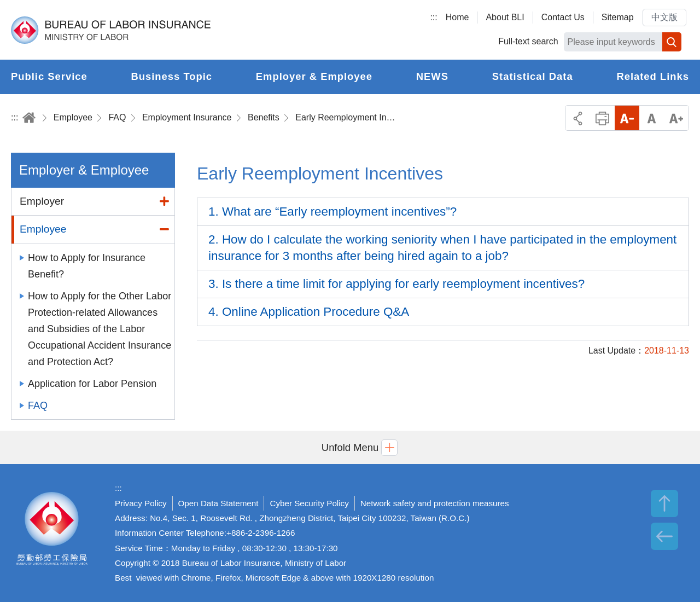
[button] (350, 447)
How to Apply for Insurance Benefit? (87, 266)
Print (602, 118)
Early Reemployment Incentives (347, 117)
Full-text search (528, 41)
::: (433, 17)
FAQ (117, 117)
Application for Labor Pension (92, 384)
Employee (73, 117)
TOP (664, 503)
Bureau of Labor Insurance (111, 30)
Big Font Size (676, 118)
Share (578, 118)
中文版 (664, 17)
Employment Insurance (187, 117)
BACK (664, 536)
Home (457, 17)
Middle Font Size (652, 118)
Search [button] (672, 42)
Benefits (264, 117)
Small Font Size (627, 118)
